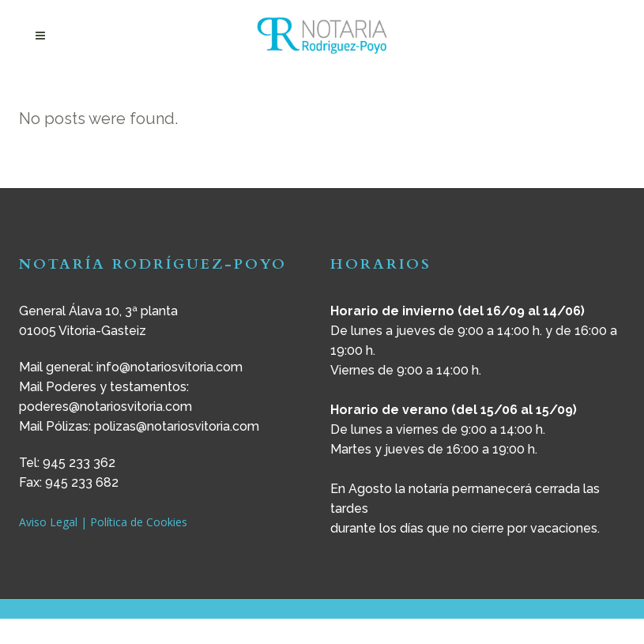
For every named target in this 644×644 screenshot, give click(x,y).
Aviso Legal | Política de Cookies (103, 522)
